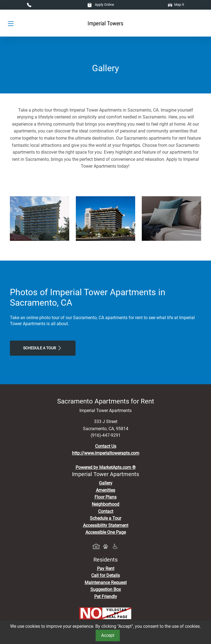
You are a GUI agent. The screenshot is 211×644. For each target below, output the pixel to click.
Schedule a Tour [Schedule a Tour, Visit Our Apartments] (43, 348)
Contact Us (106, 446)
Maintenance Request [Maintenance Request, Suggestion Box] (106, 583)
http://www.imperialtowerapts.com (106, 453)
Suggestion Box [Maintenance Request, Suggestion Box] (106, 589)
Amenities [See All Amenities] (105, 490)
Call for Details (105, 575)
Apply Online (101, 5)
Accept (108, 635)
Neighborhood (105, 504)
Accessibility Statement (106, 525)
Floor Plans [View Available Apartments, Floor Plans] (105, 497)
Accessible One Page (106, 532)
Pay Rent (106, 569)
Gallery (106, 483)
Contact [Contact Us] (106, 511)
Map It (176, 5)
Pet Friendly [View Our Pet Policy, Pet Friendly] (106, 597)
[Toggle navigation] (11, 23)
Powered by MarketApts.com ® (106, 467)
